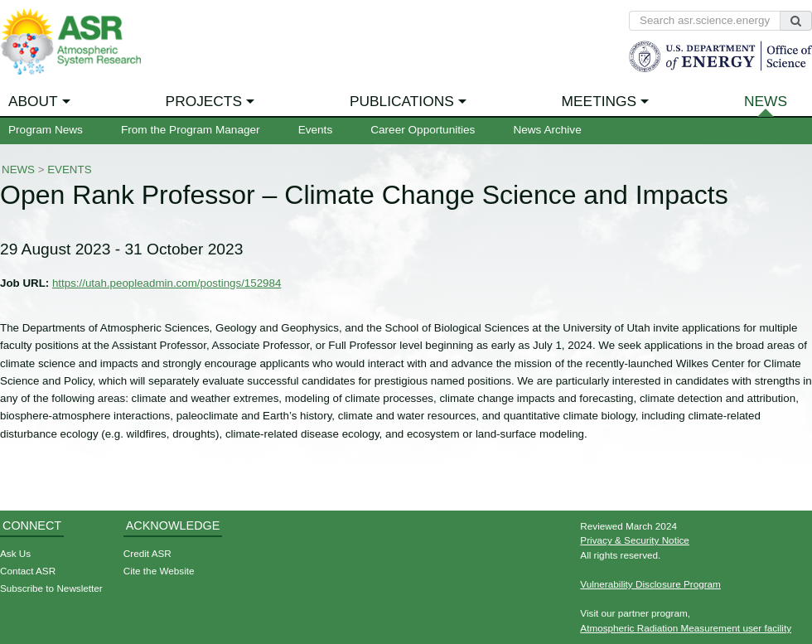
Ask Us (15, 553)
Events (316, 130)
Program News (46, 130)
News (766, 101)
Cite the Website (159, 571)
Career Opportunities (423, 130)
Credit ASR (147, 553)
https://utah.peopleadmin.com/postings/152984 (167, 283)
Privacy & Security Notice (635, 540)
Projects (204, 101)
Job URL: (24, 283)
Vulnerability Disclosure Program (650, 584)
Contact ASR (28, 571)
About (33, 101)
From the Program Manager (191, 130)
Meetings (599, 101)
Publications (402, 101)
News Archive (547, 130)
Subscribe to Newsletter (51, 588)
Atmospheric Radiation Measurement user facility (686, 628)
